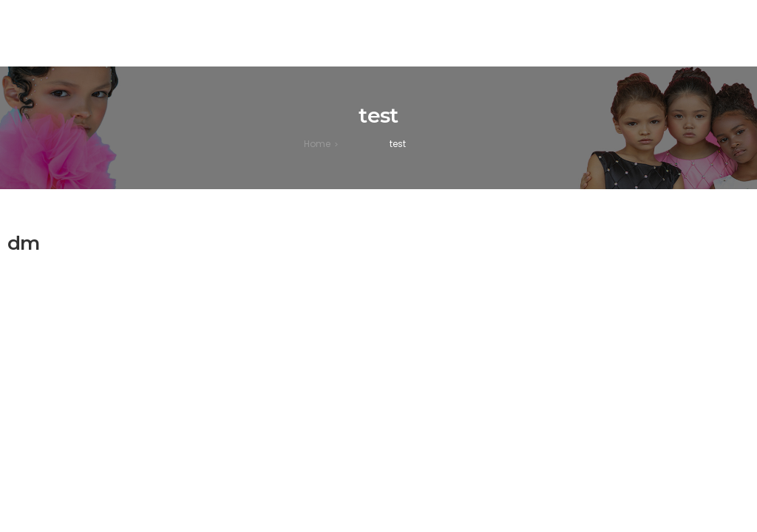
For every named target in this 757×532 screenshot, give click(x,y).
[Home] (317, 144)
